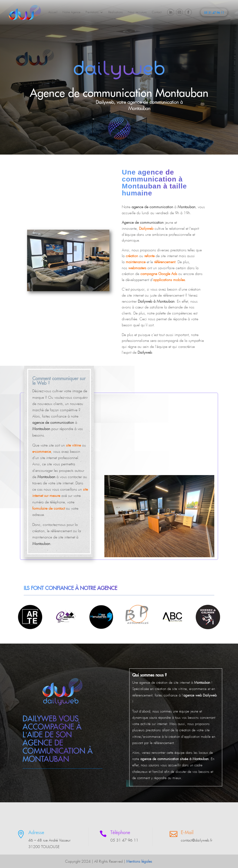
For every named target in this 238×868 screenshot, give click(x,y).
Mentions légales (139, 861)
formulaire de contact (49, 508)
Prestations (92, 12)
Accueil (53, 12)
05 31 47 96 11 (214, 13)
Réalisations (116, 12)
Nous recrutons (137, 12)
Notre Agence (71, 12)
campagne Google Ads (159, 274)
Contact (157, 12)
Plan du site (164, 861)
